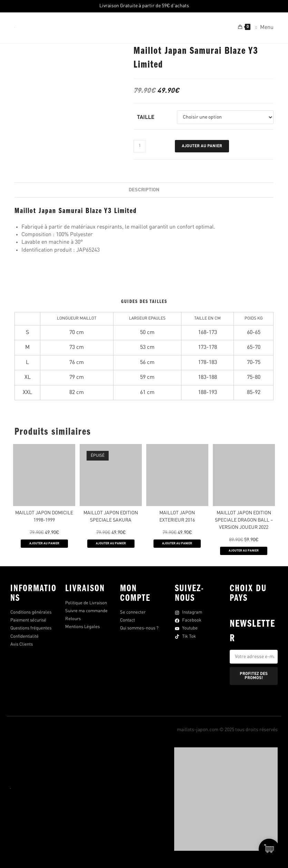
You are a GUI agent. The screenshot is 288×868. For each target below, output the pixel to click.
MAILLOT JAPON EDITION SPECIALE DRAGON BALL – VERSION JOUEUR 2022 (244, 520)
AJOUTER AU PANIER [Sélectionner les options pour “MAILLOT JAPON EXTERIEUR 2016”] (177, 543)
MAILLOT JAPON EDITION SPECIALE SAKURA (111, 517)
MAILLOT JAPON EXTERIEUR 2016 (177, 517)
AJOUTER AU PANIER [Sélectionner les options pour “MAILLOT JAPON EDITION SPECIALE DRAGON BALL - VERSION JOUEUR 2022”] (244, 551)
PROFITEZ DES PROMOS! (254, 676)
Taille (146, 118)
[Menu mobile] (262, 28)
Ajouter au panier (202, 146)
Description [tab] (144, 190)
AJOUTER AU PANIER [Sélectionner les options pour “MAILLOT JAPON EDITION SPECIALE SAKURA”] (111, 543)
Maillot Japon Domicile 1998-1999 (44, 517)
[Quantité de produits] (140, 146)
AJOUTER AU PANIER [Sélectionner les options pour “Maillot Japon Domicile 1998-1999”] (44, 543)
